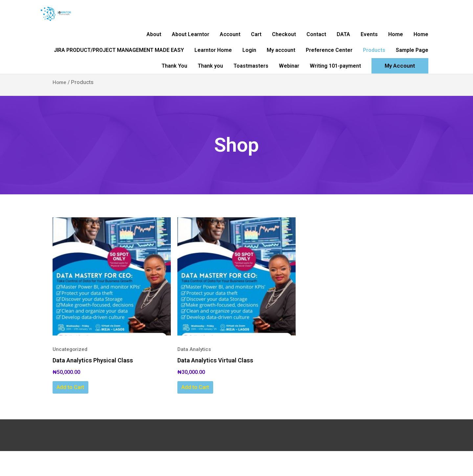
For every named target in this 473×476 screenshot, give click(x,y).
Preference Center (329, 64)
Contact (316, 43)
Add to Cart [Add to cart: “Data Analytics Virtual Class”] (206, 411)
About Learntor (191, 43)
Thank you (210, 85)
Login (249, 64)
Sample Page (412, 64)
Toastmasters (251, 85)
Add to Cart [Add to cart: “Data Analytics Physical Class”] (81, 411)
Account (230, 43)
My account (281, 64)
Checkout (284, 43)
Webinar (289, 85)
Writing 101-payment (335, 85)
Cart (256, 43)
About (154, 43)
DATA (343, 43)
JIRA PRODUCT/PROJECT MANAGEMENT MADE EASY (119, 64)
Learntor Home (213, 64)
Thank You (174, 85)
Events (369, 43)
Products (374, 64)
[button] (400, 86)
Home (396, 43)
